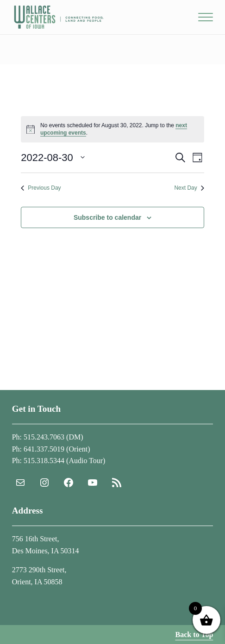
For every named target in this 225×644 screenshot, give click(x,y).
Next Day (189, 188)
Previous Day (41, 188)
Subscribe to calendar (107, 217)
